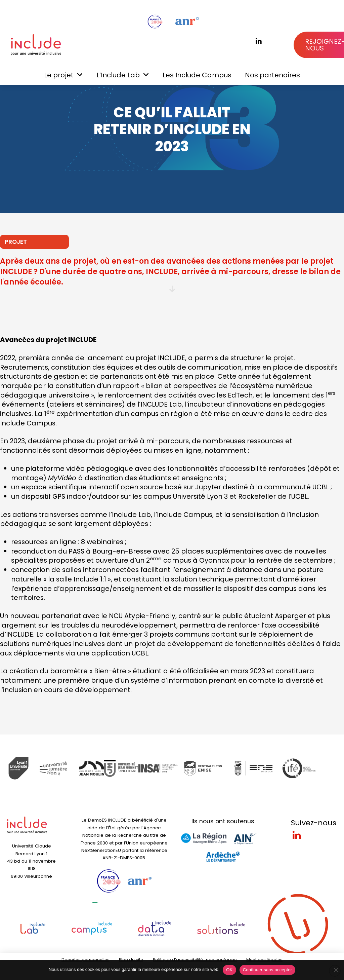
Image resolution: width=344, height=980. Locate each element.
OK (229, 970)
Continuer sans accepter (268, 970)
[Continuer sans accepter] (336, 970)
